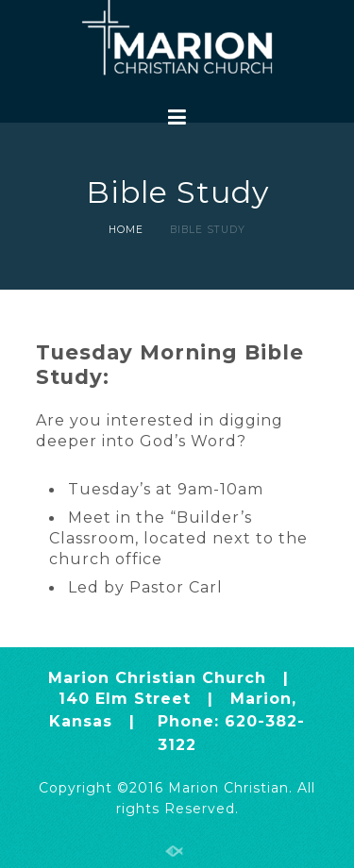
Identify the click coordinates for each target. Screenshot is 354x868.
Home (126, 230)
